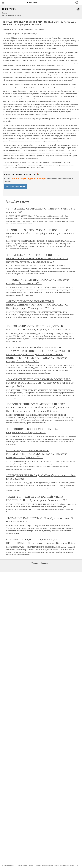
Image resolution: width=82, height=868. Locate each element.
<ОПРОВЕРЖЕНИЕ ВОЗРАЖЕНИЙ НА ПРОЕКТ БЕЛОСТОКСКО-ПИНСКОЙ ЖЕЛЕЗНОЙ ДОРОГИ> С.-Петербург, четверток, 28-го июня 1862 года (40, 408)
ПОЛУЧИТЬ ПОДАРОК (16, 186)
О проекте (35, 563)
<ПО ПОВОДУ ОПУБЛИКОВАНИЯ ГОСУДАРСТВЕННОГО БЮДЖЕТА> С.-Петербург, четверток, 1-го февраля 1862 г (37, 454)
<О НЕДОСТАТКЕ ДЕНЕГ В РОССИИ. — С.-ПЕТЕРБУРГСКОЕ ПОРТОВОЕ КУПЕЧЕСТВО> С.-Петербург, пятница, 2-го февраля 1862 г (37, 258)
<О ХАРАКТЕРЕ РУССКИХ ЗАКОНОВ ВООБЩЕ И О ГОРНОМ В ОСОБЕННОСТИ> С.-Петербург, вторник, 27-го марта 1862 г (41, 383)
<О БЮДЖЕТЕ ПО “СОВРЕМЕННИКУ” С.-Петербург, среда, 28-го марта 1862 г (28, 865)
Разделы (45, 563)
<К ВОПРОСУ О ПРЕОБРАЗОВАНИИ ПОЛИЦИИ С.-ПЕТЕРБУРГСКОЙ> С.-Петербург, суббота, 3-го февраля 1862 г (40, 234)
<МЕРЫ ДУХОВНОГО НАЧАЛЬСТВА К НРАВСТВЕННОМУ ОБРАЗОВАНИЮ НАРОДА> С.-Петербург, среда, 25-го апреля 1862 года (37, 305)
